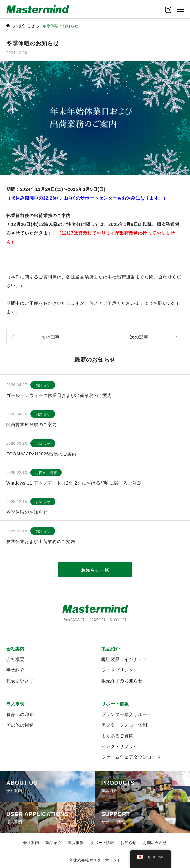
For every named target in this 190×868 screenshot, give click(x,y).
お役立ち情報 (46, 473)
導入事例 (15, 704)
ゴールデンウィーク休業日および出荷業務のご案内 (59, 395)
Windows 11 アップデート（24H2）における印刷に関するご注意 (74, 483)
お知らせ (43, 385)
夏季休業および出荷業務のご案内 (41, 541)
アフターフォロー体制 (124, 725)
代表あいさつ (20, 681)
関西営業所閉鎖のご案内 (32, 424)
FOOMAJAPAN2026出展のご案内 (41, 454)
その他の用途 (20, 725)
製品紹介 (111, 649)
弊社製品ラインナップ (124, 659)
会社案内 (15, 649)
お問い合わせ (155, 843)
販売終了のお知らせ (122, 681)
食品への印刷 (20, 714)
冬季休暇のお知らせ (27, 512)
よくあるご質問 (118, 736)
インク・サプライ (120, 746)
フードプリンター (120, 670)
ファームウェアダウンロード (131, 757)
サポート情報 (115, 704)
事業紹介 (15, 670)
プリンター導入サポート (127, 714)
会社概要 (15, 659)
